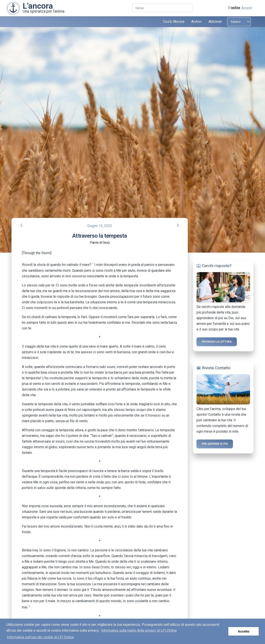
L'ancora (38, 6)
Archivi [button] (196, 22)
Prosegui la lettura (217, 342)
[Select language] (239, 22)
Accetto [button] (244, 631)
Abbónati (215, 22)
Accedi (247, 8)
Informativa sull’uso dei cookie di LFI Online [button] (40, 637)
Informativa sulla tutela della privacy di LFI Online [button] (139, 630)
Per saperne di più (215, 444)
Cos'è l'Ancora (174, 22)
